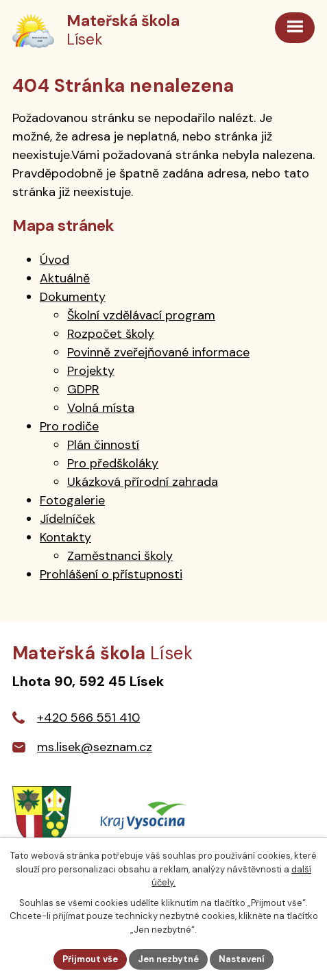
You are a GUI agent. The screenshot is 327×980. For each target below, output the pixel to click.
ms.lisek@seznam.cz (95, 747)
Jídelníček (68, 519)
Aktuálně (65, 278)
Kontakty (65, 537)
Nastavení (242, 959)
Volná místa (101, 408)
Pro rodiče (69, 426)
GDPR (83, 389)
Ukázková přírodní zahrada (143, 482)
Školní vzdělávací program (141, 315)
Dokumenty (73, 297)
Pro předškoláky (113, 463)
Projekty (91, 371)
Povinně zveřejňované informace (158, 352)
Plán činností (103, 445)
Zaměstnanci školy (120, 556)
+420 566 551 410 (88, 718)
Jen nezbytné (168, 959)
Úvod (54, 260)
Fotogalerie (72, 500)
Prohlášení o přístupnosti (111, 574)
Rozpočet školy (111, 334)
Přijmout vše (90, 959)
